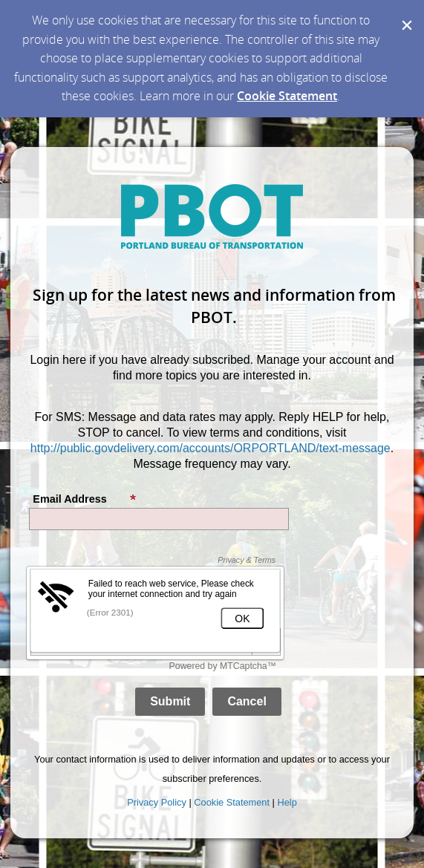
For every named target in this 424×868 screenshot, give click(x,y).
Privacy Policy (157, 802)
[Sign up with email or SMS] (170, 702)
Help (287, 802)
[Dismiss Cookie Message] (405, 14)
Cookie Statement (287, 96)
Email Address (85, 499)
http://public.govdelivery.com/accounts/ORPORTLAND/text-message (211, 448)
